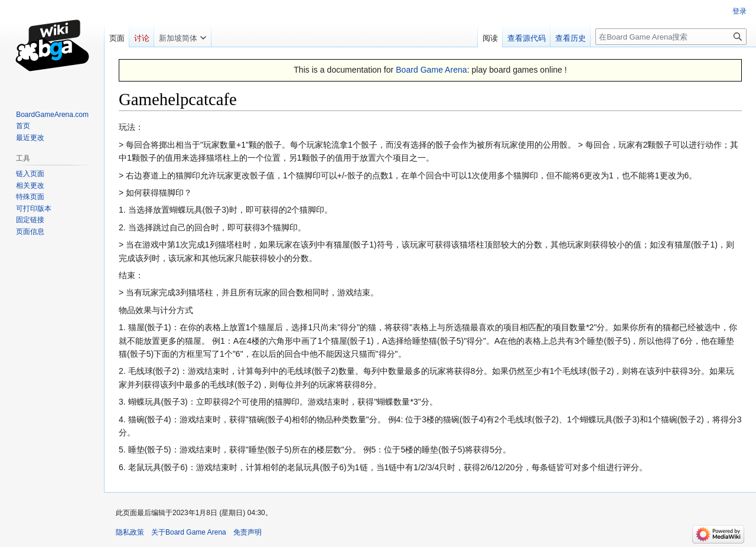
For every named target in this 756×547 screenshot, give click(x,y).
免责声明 (247, 532)
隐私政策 (130, 532)
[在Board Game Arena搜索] (671, 37)
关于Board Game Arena (189, 532)
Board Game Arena (431, 70)
